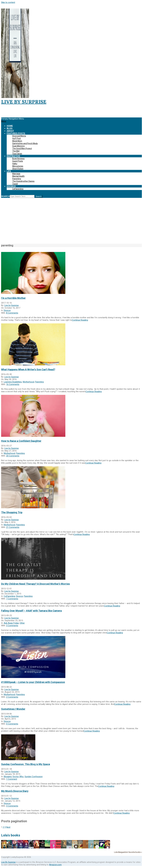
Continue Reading (80, 320)
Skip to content (8, 2)
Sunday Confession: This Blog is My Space (26, 764)
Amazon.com (55, 865)
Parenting (39, 382)
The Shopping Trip (12, 512)
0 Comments (12, 724)
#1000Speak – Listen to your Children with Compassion (33, 682)
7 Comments (12, 599)
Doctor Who (18, 777)
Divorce (7, 310)
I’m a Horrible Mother (13, 298)
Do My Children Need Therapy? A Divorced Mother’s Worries (35, 584)
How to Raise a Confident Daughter (21, 441)
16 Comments (13, 384)
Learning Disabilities (13, 382)
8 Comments (12, 313)
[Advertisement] (71, 222)
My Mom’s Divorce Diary (15, 791)
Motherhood (28, 382)
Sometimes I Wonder (13, 709)
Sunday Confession (34, 777)
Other (22, 623)
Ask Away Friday (11, 623)
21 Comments (13, 527)
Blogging (8, 777)
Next (8, 827)
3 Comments (12, 626)
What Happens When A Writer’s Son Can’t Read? (28, 369)
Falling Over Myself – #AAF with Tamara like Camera (31, 611)
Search (5, 196)
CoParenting (9, 596)
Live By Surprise (8, 862)
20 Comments (13, 456)
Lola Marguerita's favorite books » (128, 852)
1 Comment (12, 779)
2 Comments (12, 697)
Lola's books (11, 835)
